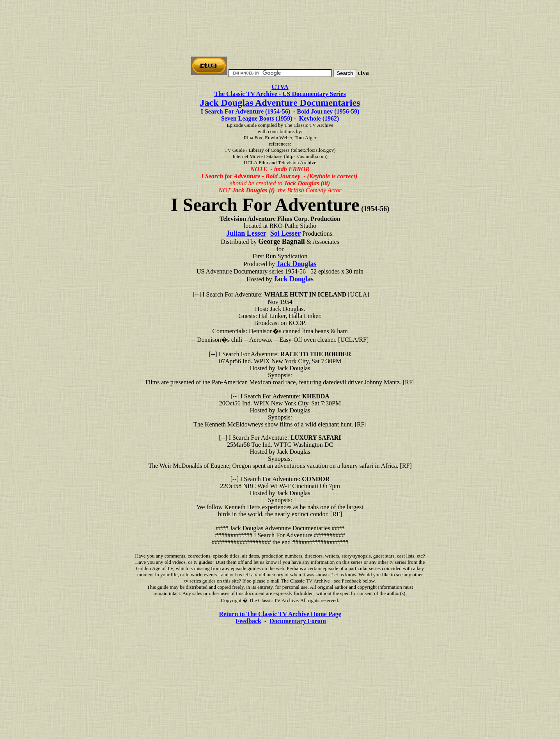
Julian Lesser (246, 233)
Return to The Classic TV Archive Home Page (280, 614)
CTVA (280, 87)
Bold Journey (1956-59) (328, 111)
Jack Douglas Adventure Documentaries (280, 103)
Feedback (248, 621)
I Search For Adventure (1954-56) (245, 111)
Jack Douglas (297, 264)
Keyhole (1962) (319, 118)
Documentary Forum (298, 621)
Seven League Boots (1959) (257, 118)
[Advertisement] (280, 21)
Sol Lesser (286, 233)
